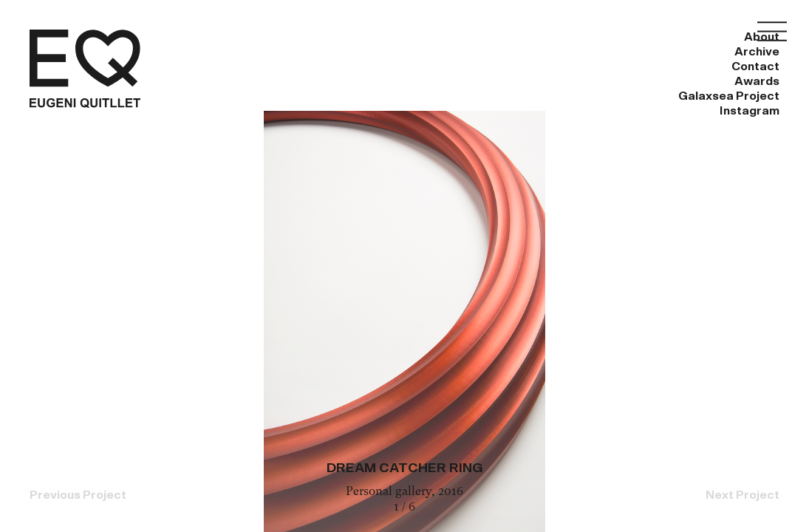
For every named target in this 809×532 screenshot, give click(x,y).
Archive (325, 37)
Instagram (750, 37)
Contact (416, 37)
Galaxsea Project (625, 37)
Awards (507, 37)
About (241, 37)
